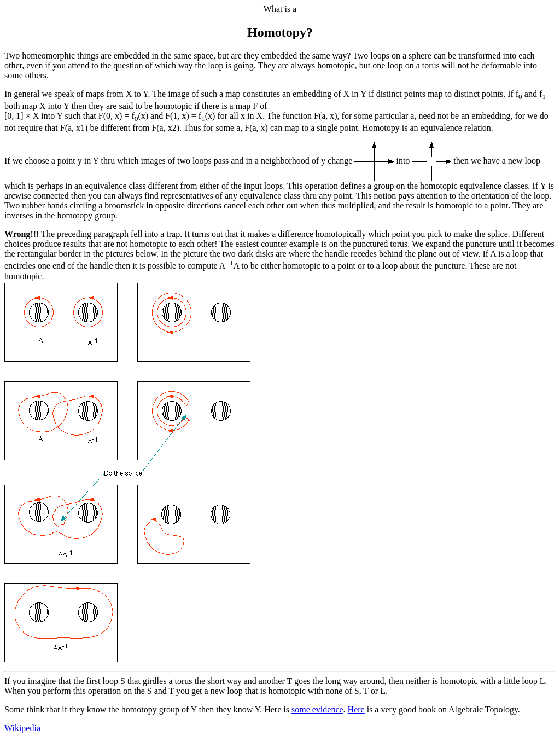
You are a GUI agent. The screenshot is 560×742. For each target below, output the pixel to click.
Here (356, 709)
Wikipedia (22, 728)
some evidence (317, 709)
